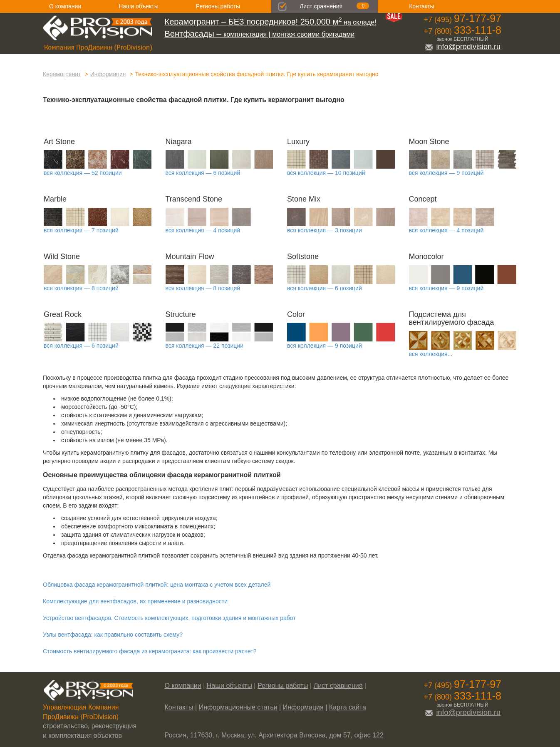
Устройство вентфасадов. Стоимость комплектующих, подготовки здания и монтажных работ (169, 618)
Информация (108, 74)
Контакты (421, 6)
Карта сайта (348, 707)
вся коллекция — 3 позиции (325, 230)
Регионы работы (218, 6)
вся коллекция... (431, 354)
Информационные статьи (238, 707)
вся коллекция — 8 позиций (81, 288)
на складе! (271, 22)
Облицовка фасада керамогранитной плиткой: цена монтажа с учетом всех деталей (157, 585)
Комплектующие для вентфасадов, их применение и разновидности (135, 601)
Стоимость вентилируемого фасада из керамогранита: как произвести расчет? (150, 651)
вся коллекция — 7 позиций (81, 230)
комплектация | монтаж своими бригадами (260, 34)
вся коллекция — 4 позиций (203, 230)
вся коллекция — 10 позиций (326, 173)
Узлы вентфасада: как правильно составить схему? (113, 635)
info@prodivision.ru (463, 47)
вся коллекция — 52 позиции (83, 173)
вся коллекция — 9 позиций (446, 173)
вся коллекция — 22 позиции (205, 346)
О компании (65, 6)
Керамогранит (62, 74)
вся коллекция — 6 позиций (203, 173)
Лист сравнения (321, 6)
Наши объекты (138, 6)
